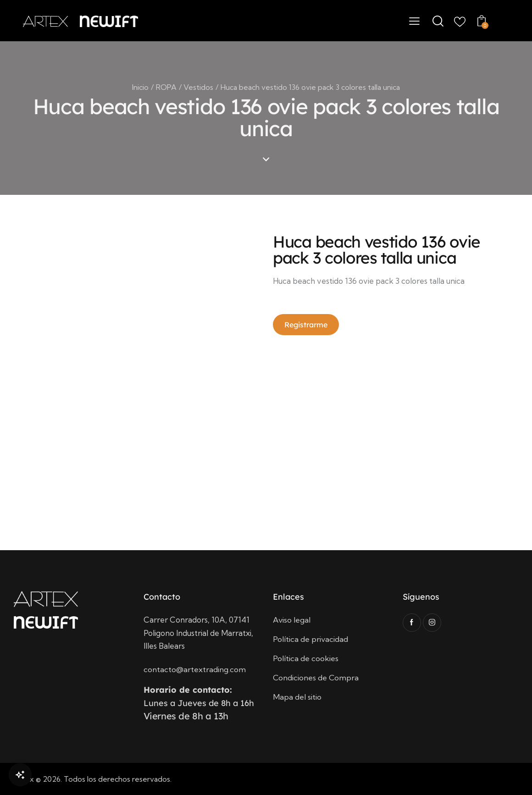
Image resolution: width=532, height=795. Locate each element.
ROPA (166, 87)
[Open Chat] (20, 775)
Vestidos (198, 87)
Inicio (140, 87)
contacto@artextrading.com (195, 669)
